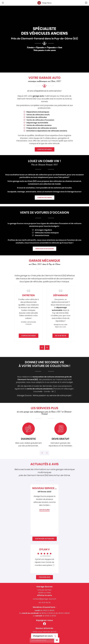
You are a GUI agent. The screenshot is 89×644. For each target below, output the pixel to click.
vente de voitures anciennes (40, 389)
